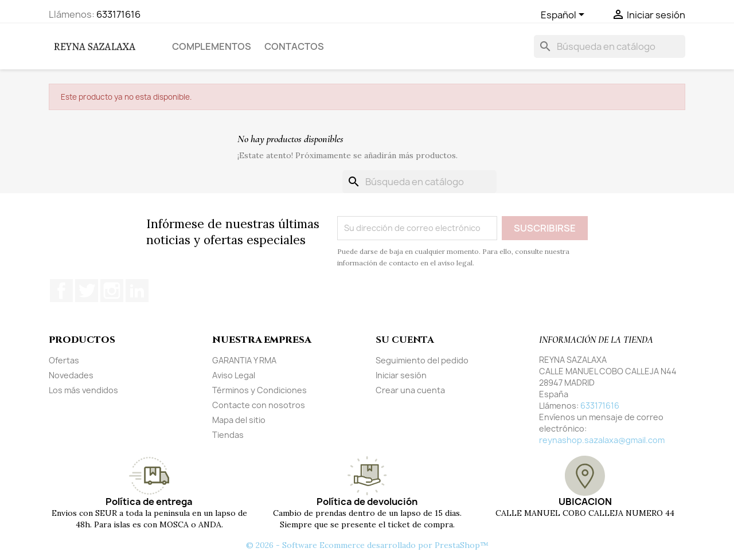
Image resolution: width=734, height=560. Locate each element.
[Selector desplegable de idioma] (565, 15)
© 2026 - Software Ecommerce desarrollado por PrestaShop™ (367, 545)
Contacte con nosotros (259, 405)
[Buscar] (610, 46)
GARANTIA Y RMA (244, 360)
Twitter (87, 291)
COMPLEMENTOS (212, 46)
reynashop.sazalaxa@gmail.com (602, 440)
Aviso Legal (234, 375)
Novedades (71, 375)
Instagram (112, 291)
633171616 (118, 14)
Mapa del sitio (239, 420)
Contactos (294, 46)
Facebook (61, 291)
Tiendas (228, 435)
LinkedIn (137, 291)
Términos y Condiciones (259, 390)
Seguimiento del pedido (422, 360)
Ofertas (64, 360)
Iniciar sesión (401, 375)
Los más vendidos (83, 390)
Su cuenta (405, 340)
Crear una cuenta (410, 390)
